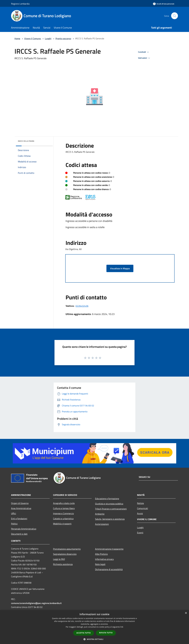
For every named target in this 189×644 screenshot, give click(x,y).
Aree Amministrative (21, 508)
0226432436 (82, 306)
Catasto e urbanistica (63, 519)
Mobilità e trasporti (62, 524)
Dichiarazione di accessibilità (109, 569)
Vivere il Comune (33, 38)
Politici (14, 524)
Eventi (140, 533)
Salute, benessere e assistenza (110, 519)
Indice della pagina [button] (26, 141)
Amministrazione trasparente (109, 549)
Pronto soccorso (63, 38)
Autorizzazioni (102, 524)
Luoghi (48, 38)
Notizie (140, 503)
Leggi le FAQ (59, 559)
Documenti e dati (19, 534)
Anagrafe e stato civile (64, 503)
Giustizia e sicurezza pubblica (109, 504)
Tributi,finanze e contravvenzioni (111, 509)
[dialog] (94, 627)
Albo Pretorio (101, 554)
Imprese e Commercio (63, 513)
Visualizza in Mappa (120, 268)
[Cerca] (175, 16)
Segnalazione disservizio (65, 554)
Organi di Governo (20, 503)
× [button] (186, 613)
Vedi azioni (144, 58)
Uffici (14, 513)
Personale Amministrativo (24, 529)
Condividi (144, 52)
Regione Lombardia (20, 4)
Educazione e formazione (107, 499)
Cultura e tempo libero (64, 508)
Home (17, 38)
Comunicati (143, 508)
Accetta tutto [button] (84, 633)
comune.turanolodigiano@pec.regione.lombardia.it (36, 603)
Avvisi (140, 513)
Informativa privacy (104, 559)
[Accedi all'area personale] (164, 4)
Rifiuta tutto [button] (106, 633)
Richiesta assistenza (63, 564)
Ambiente (100, 514)
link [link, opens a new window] (122, 627)
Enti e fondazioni (19, 519)
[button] (94, 639)
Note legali (100, 564)
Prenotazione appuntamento (67, 549)
